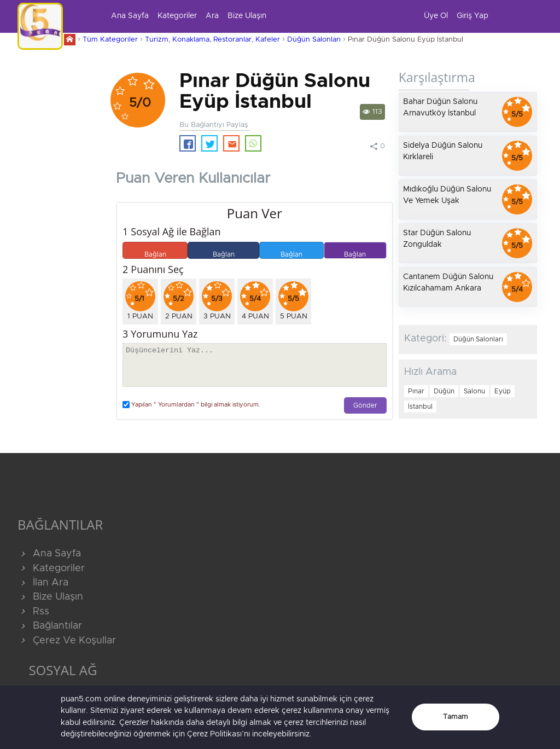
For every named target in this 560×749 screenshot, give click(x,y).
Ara (212, 16)
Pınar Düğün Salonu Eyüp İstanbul (406, 40)
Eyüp (503, 391)
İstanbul (420, 407)
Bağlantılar (50, 626)
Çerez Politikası (214, 734)
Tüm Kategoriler (110, 40)
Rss (33, 612)
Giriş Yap (472, 16)
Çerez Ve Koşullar (67, 641)
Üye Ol (436, 16)
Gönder (365, 406)
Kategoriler (177, 16)
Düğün (444, 391)
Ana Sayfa (130, 16)
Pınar (416, 391)
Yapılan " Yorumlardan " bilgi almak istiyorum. (191, 405)
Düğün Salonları (314, 40)
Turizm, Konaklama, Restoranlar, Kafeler (212, 40)
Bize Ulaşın (247, 16)
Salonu (474, 391)
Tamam (456, 717)
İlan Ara (43, 583)
